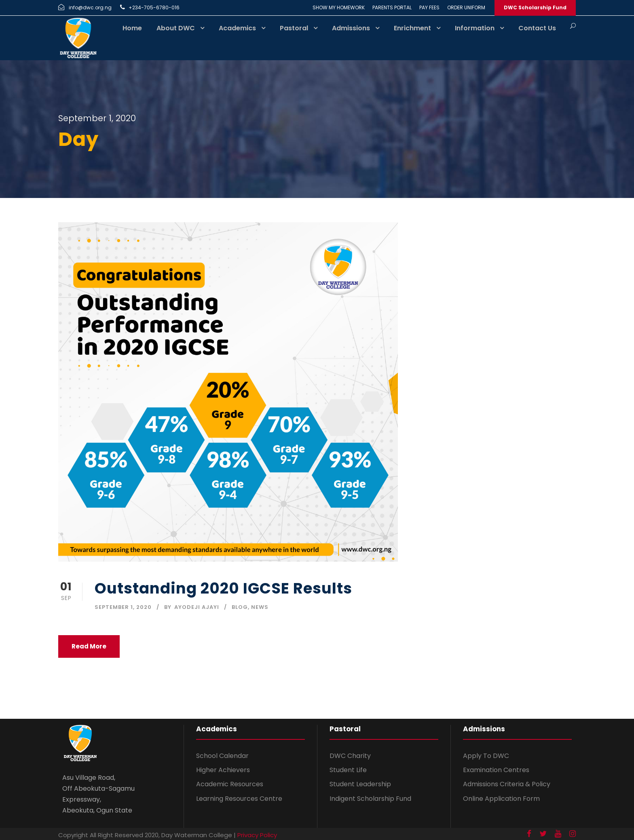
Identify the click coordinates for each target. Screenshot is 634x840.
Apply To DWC (486, 756)
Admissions (351, 28)
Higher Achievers (223, 770)
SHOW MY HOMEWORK (339, 7)
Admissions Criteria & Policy (507, 784)
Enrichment (412, 28)
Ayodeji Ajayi (197, 607)
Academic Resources (230, 784)
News (260, 607)
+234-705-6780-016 (154, 7)
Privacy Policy (257, 835)
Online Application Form (501, 799)
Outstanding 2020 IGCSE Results (223, 588)
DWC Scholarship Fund (535, 7)
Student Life (348, 770)
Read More (89, 646)
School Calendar (222, 756)
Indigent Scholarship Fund (370, 799)
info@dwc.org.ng (90, 7)
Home (132, 28)
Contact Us (537, 28)
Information (475, 28)
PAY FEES (429, 7)
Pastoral (294, 28)
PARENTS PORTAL (392, 7)
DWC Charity (350, 756)
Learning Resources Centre (239, 799)
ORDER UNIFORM (466, 7)
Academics (237, 28)
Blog (240, 607)
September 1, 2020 (123, 607)
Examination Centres (496, 770)
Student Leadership (360, 784)
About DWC (176, 28)
